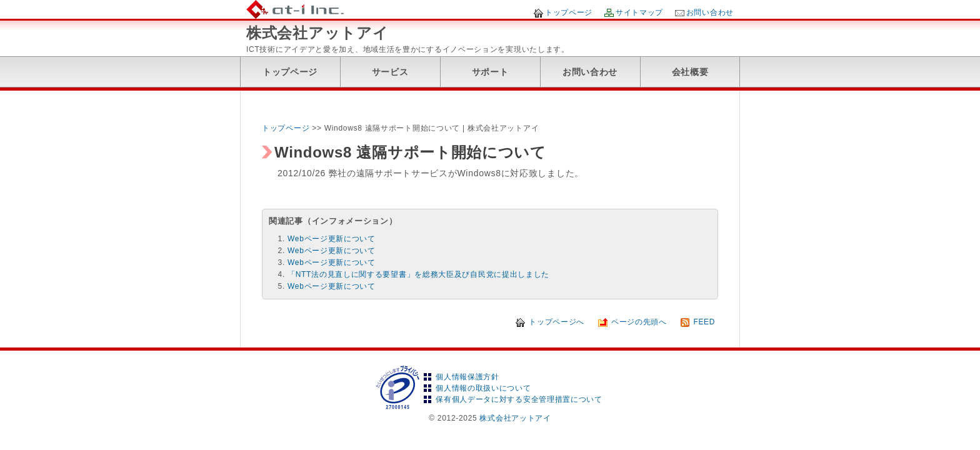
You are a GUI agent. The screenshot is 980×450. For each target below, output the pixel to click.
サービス (390, 72)
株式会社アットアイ (317, 33)
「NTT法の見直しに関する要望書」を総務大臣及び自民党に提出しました (418, 274)
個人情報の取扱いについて (483, 388)
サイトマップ (639, 12)
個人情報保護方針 (467, 377)
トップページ (569, 12)
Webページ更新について (332, 239)
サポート (490, 72)
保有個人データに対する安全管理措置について (519, 399)
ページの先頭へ (639, 322)
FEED (704, 322)
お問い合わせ (710, 12)
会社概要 (690, 72)
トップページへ (557, 322)
